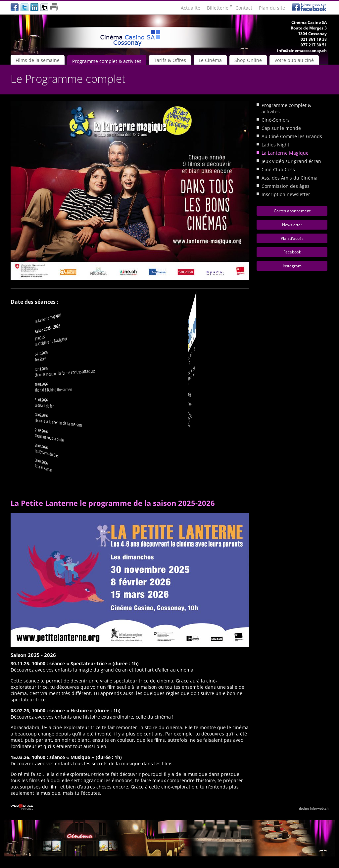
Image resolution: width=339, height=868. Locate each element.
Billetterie (218, 8)
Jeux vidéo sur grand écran (291, 161)
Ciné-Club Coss (278, 169)
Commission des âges (286, 186)
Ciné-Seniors (276, 120)
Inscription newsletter (286, 194)
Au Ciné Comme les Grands (292, 136)
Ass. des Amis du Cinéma (290, 178)
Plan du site (272, 8)
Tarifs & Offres (170, 60)
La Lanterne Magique (285, 153)
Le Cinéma (210, 60)
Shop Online (248, 60)
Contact (244, 8)
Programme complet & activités (107, 61)
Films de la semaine (38, 60)
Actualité (191, 8)
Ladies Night (275, 145)
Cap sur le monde (281, 128)
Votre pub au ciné (294, 60)
